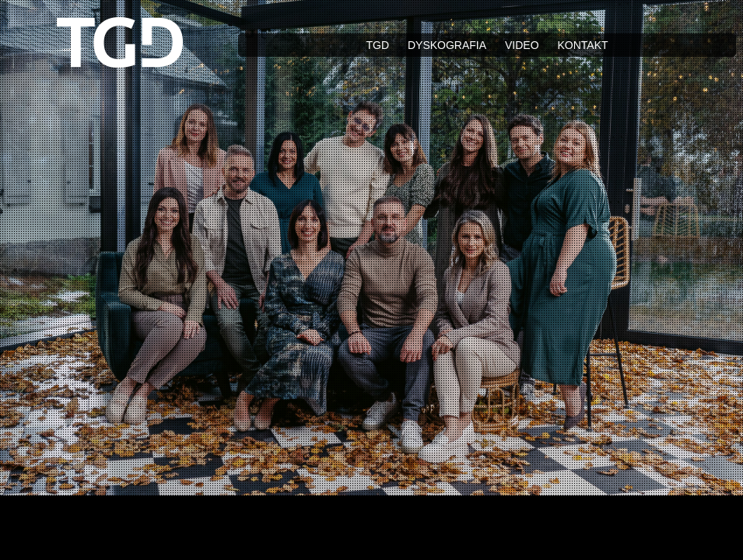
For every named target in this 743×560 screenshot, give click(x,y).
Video (522, 45)
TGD (377, 45)
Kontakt (582, 45)
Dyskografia (447, 45)
